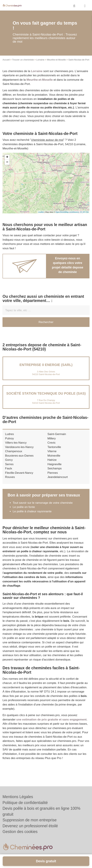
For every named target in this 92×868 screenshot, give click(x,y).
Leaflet (41, 212)
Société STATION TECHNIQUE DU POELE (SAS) (46, 393)
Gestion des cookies (20, 832)
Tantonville (54, 447)
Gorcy (9, 460)
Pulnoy (9, 438)
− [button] (7, 162)
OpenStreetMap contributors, (68, 212)
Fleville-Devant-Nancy (19, 473)
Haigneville (55, 464)
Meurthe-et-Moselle (56, 60)
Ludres (9, 434)
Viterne (52, 451)
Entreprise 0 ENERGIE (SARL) (46, 365)
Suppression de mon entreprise (30, 820)
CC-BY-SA (84, 212)
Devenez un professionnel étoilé (30, 826)
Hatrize (52, 460)
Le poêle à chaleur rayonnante (32, 511)
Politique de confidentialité (25, 803)
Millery (52, 438)
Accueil (6, 60)
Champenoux (14, 451)
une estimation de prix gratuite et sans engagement (51, 720)
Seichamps (55, 468)
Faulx (9, 468)
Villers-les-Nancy (16, 443)
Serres (9, 464)
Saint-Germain (57, 434)
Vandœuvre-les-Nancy (19, 447)
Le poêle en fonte (24, 507)
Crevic (52, 443)
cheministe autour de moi (47, 140)
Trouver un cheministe (23, 60)
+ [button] (7, 157)
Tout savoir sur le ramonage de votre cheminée (43, 503)
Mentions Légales (18, 797)
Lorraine (40, 60)
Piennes (53, 473)
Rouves (10, 477)
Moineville (54, 456)
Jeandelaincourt (58, 477)
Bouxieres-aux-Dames (19, 456)
